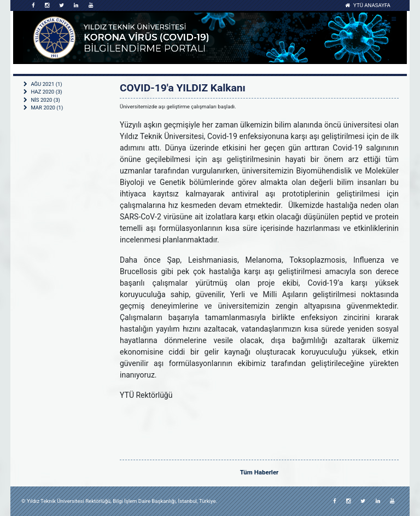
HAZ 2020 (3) (43, 92)
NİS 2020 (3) (42, 100)
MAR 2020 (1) (43, 108)
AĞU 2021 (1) (43, 84)
